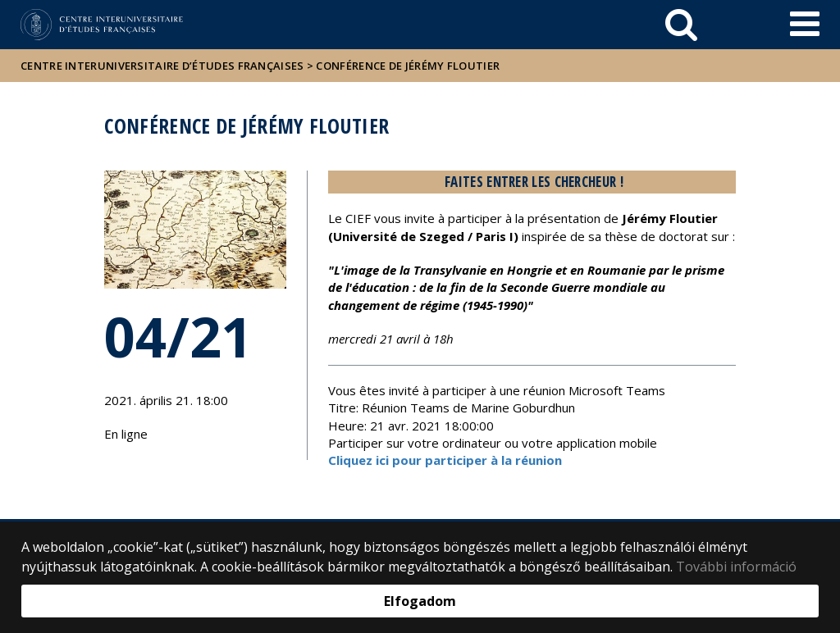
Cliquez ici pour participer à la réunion (445, 460)
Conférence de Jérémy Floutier (408, 66)
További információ (736, 567)
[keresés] (681, 25)
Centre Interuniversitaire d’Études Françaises (162, 66)
